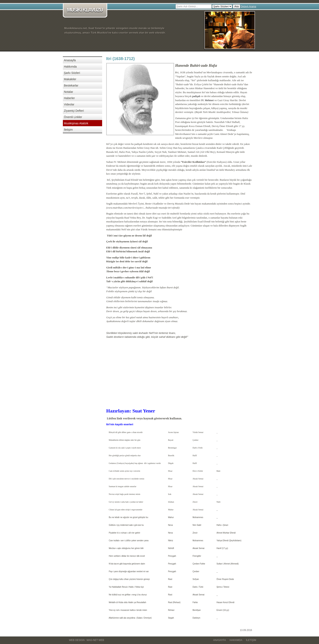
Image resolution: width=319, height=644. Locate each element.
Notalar (68, 92)
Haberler (69, 98)
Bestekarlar (71, 85)
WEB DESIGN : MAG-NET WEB (86, 640)
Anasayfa (70, 60)
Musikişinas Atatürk (76, 123)
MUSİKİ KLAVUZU (86, 10)
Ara (237, 6)
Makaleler (70, 79)
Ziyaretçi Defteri (74, 111)
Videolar (69, 104)
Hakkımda (70, 67)
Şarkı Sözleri (72, 73)
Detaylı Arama (249, 7)
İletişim (68, 130)
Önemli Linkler (73, 117)
